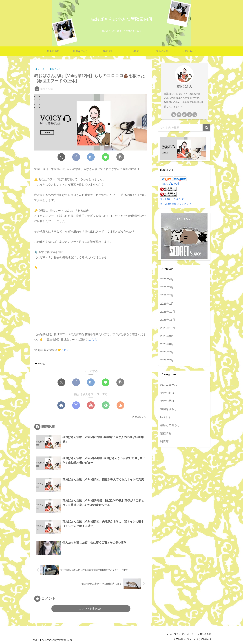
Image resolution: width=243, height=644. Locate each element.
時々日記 (40, 364)
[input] (184, 128)
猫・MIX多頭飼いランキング (176, 204)
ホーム (166, 634)
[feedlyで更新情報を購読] (106, 405)
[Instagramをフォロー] (76, 405)
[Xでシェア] (61, 157)
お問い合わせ (204, 634)
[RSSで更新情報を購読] (120, 405)
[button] (120, 157)
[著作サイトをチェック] (61, 405)
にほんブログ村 (169, 184)
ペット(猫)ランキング (172, 199)
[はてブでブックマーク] (91, 157)
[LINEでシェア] (106, 157)
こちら (93, 340)
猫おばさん (184, 86)
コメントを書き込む (91, 609)
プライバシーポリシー (183, 634)
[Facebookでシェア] (76, 157)
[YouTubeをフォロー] (91, 405)
